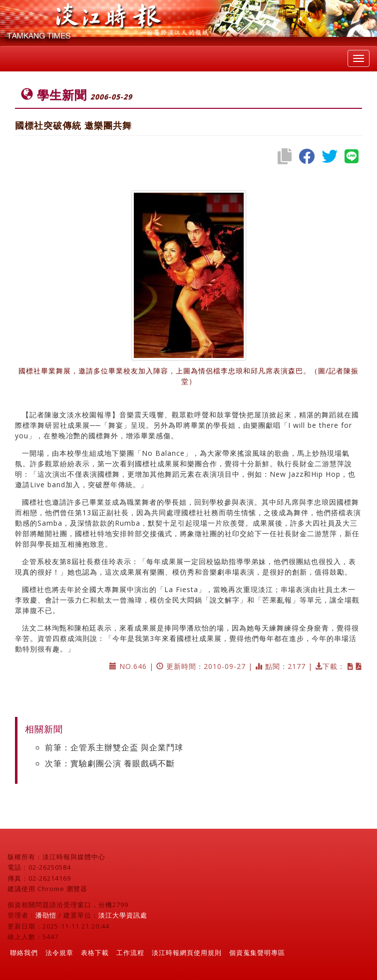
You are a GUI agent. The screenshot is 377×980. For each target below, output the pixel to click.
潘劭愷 (46, 915)
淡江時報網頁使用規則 (187, 953)
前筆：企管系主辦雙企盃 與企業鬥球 (114, 747)
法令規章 (59, 953)
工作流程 (130, 953)
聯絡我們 (24, 953)
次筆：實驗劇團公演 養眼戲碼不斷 (110, 763)
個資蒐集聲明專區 (257, 953)
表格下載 (95, 953)
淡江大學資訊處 (123, 915)
